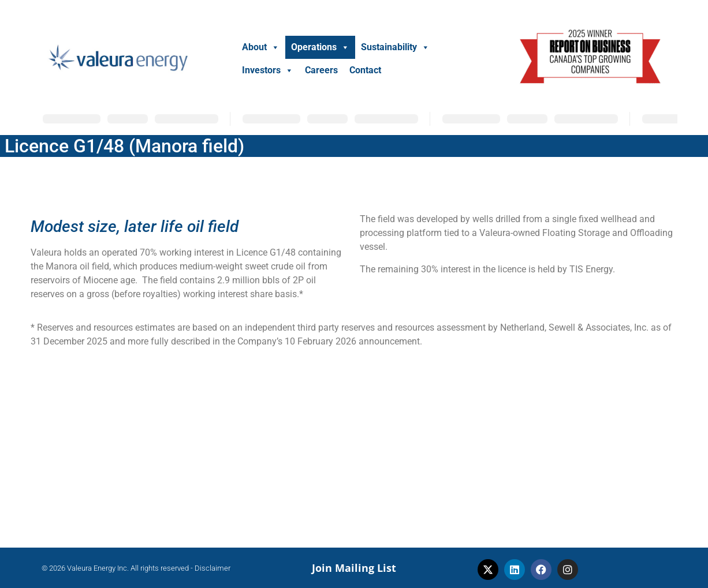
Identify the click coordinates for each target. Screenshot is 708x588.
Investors (268, 70)
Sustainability (395, 47)
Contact (365, 70)
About (261, 47)
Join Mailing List (354, 568)
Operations (320, 47)
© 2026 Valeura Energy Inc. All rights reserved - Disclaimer (136, 568)
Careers (321, 70)
